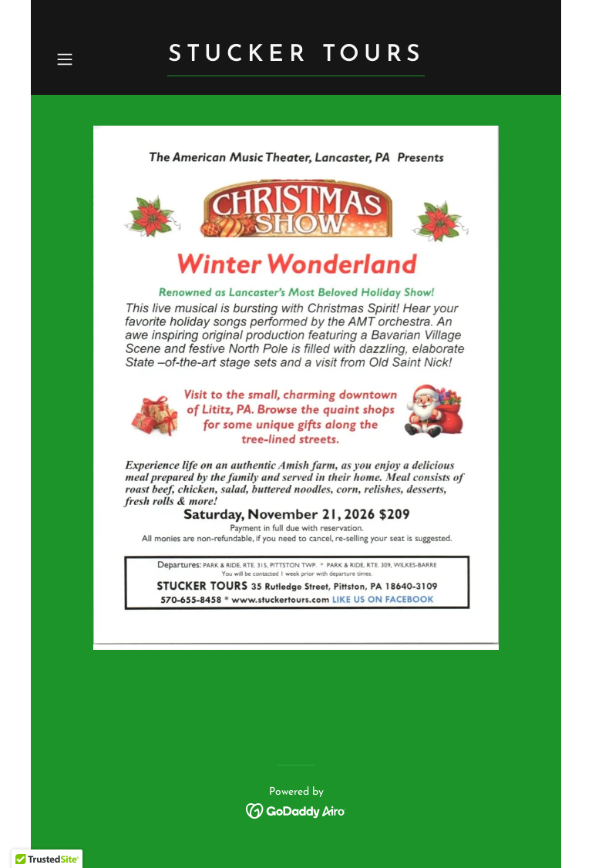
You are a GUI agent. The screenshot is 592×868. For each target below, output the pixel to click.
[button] (86, 59)
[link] (296, 58)
